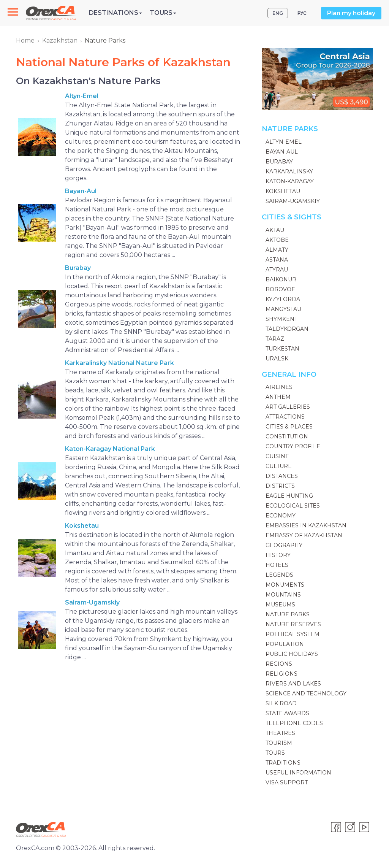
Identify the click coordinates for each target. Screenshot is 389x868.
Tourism (279, 743)
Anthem (278, 397)
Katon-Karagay (290, 181)
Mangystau (283, 309)
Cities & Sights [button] (292, 217)
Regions (279, 664)
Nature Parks (288, 614)
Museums (280, 605)
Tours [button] (163, 13)
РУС (302, 13)
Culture (279, 466)
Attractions (285, 417)
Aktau (275, 230)
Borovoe (280, 289)
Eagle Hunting (289, 496)
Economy (281, 516)
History (278, 555)
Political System (293, 634)
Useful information (298, 773)
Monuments (285, 585)
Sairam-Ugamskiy (92, 602)
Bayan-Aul (81, 191)
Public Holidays (292, 654)
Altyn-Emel (82, 96)
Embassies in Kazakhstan (306, 525)
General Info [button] (289, 374)
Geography (284, 545)
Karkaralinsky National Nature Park (119, 363)
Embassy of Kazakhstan (304, 535)
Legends (279, 575)
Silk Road (281, 703)
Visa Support (287, 782)
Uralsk (277, 359)
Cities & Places (289, 427)
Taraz (275, 339)
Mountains (283, 595)
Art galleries (288, 407)
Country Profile (293, 446)
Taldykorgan (287, 329)
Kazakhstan (60, 40)
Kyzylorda (283, 299)
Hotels (277, 565)
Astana (277, 260)
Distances (282, 476)
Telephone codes (294, 723)
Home (25, 40)
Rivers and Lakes (293, 684)
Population (285, 644)
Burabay (78, 268)
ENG (278, 13)
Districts (280, 486)
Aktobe (277, 240)
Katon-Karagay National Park (110, 449)
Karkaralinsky (289, 171)
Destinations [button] (115, 13)
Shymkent (281, 319)
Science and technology (306, 693)
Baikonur (281, 279)
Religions (281, 674)
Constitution (287, 436)
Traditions (283, 763)
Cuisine (277, 456)
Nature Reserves (293, 624)
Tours (275, 753)
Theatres (280, 733)
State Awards (287, 713)
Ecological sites (293, 506)
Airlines (279, 387)
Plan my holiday (351, 13)
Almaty (277, 250)
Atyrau (277, 270)
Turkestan (282, 349)
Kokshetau (82, 526)
